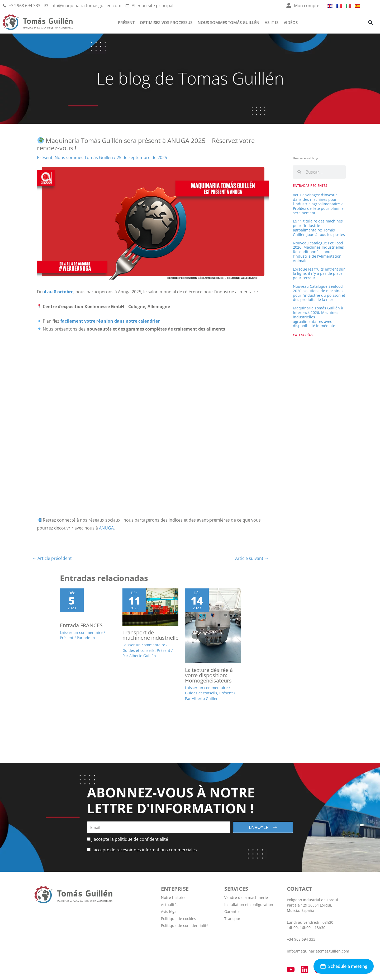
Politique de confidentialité (185, 926)
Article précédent (52, 559)
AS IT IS (272, 22)
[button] (370, 22)
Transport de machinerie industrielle (150, 635)
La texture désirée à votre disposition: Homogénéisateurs (209, 675)
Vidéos (291, 22)
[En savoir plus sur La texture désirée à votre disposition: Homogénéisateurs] (213, 625)
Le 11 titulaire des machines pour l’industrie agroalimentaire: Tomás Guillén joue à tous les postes (319, 228)
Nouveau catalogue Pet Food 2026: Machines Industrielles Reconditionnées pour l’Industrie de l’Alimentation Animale (318, 252)
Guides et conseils (139, 650)
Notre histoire (173, 898)
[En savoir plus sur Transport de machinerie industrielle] (150, 607)
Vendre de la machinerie (246, 898)
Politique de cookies (179, 919)
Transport (233, 919)
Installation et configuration (249, 905)
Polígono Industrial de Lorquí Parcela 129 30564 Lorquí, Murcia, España (312, 905)
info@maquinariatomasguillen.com (318, 951)
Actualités (170, 905)
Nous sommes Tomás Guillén (229, 22)
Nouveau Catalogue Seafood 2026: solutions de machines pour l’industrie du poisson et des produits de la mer (319, 293)
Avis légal (169, 912)
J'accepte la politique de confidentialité (130, 839)
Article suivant (252, 559)
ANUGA (106, 528)
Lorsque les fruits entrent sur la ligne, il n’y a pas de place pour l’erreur (319, 274)
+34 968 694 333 (301, 939)
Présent (126, 22)
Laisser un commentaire (81, 633)
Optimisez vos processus (166, 22)
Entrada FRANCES (81, 626)
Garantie (232, 912)
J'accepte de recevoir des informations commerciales (144, 850)
